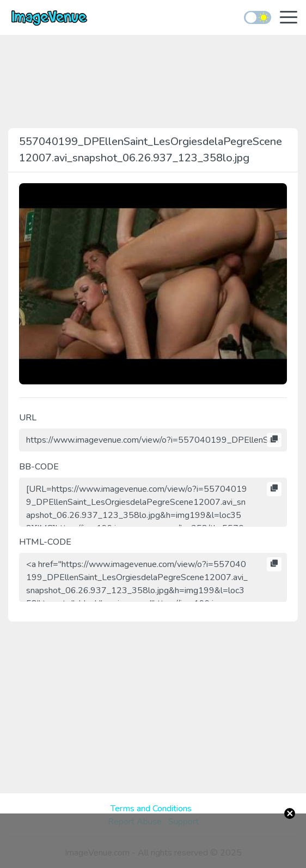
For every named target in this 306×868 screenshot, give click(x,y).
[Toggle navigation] (289, 18)
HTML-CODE (45, 542)
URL (28, 418)
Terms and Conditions (151, 809)
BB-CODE (39, 467)
